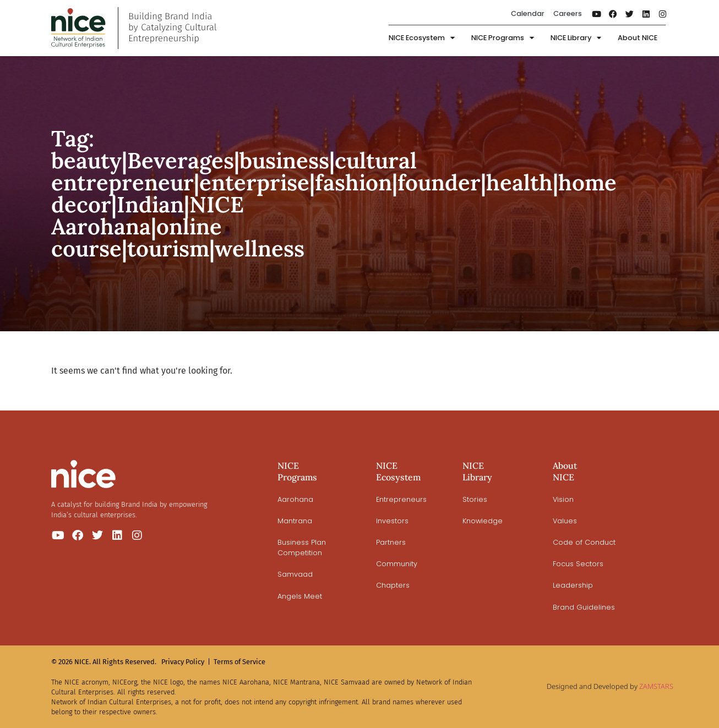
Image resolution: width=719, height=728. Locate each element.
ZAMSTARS (656, 686)
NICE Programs (503, 38)
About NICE (638, 38)
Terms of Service (239, 662)
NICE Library (576, 38)
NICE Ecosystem (422, 38)
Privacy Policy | (186, 662)
